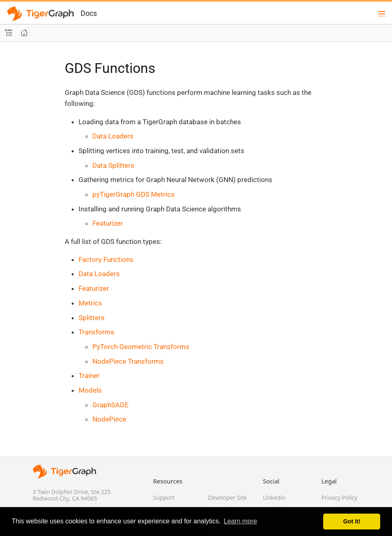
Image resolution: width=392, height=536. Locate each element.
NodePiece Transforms (128, 361)
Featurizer (108, 223)
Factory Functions (106, 259)
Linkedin (274, 498)
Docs (89, 13)
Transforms (96, 332)
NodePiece (109, 419)
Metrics (90, 303)
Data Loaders (113, 136)
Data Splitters (113, 165)
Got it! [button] (352, 521)
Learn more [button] (241, 521)
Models (90, 390)
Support (164, 498)
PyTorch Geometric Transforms (141, 347)
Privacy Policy (339, 498)
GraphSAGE (111, 405)
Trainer (89, 376)
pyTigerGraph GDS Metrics (134, 194)
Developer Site (227, 498)
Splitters (92, 318)
